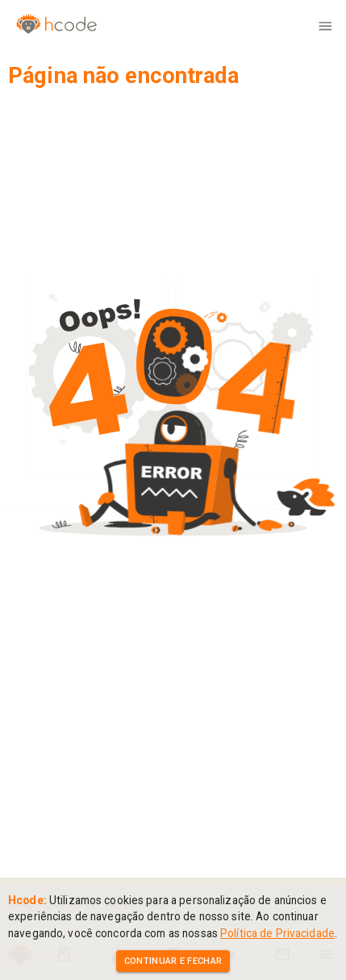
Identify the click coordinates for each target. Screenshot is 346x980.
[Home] (49, 26)
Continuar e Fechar (173, 961)
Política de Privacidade (277, 933)
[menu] (325, 26)
